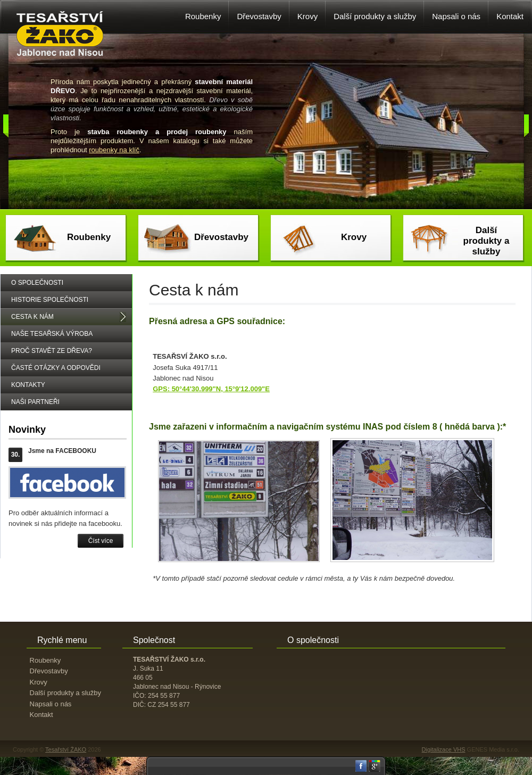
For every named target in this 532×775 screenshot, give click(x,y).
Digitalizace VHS (444, 749)
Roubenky (89, 237)
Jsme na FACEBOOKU (62, 451)
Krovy (354, 237)
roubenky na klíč (114, 150)
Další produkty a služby (487, 241)
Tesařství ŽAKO (66, 749)
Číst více (101, 541)
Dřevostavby (221, 237)
